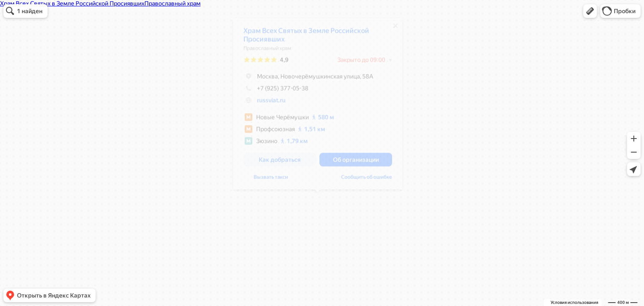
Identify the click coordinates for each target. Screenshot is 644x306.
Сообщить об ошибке (367, 180)
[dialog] (318, 107)
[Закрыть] (395, 29)
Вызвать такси (271, 180)
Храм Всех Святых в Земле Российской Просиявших (306, 38)
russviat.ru (271, 103)
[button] (590, 11)
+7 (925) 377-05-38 (276, 91)
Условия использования (574, 302)
